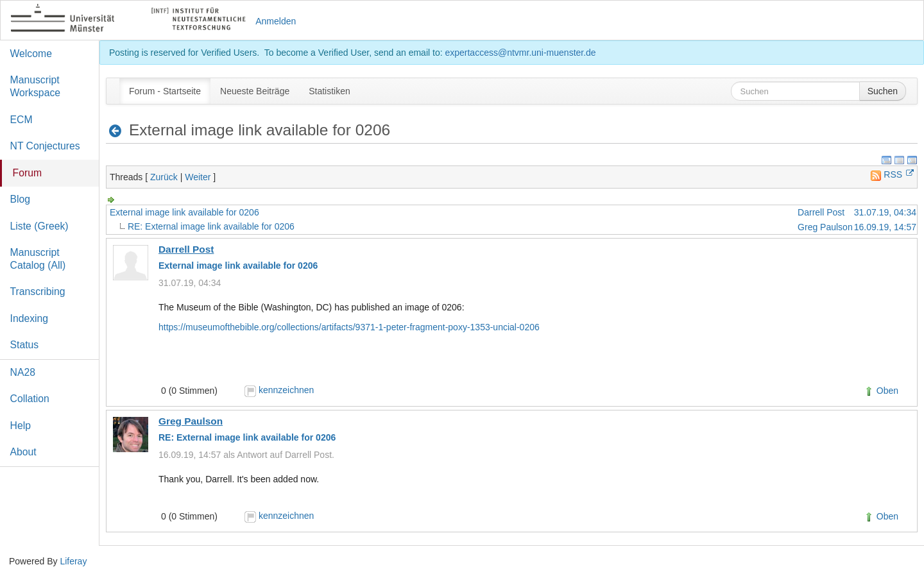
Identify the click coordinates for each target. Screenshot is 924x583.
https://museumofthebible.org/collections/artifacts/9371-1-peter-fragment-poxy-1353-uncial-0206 (349, 327)
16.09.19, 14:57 (885, 227)
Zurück (164, 177)
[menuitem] (165, 91)
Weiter (198, 177)
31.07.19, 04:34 (885, 212)
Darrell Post (821, 212)
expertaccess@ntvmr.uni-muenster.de (520, 53)
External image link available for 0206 (184, 212)
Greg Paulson (825, 227)
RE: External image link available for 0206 (211, 226)
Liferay (73, 561)
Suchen (883, 91)
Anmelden (276, 21)
